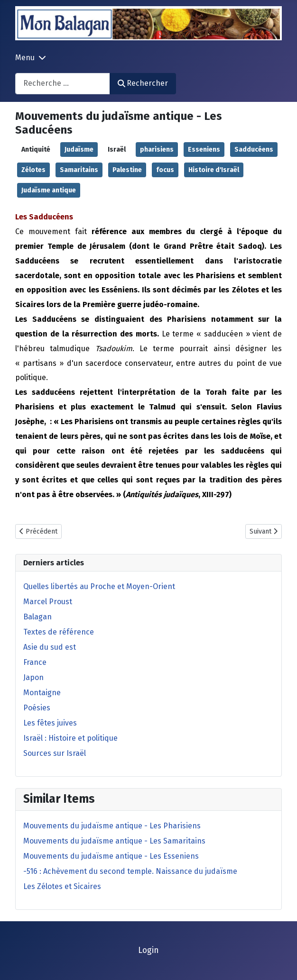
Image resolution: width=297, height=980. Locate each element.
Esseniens (204, 150)
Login (148, 950)
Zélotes (33, 170)
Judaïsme (79, 150)
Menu (25, 58)
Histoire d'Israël (214, 170)
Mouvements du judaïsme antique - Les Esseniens (111, 856)
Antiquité (36, 150)
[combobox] (63, 84)
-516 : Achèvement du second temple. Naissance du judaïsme (130, 871)
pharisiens (157, 150)
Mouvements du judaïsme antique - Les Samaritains (114, 841)
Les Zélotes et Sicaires (62, 886)
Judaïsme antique (49, 190)
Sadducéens (254, 150)
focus (165, 170)
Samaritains (79, 170)
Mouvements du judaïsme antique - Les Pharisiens (112, 826)
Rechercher (143, 83)
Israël (117, 150)
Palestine (127, 170)
